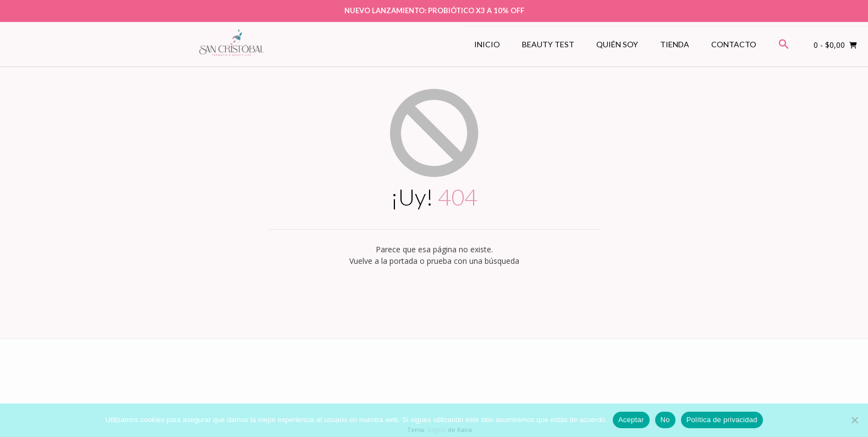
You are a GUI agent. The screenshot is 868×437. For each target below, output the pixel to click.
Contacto (734, 44)
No (665, 420)
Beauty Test (548, 44)
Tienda (675, 44)
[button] (784, 45)
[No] (854, 420)
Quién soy (617, 44)
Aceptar (631, 420)
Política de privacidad (722, 420)
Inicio (487, 44)
